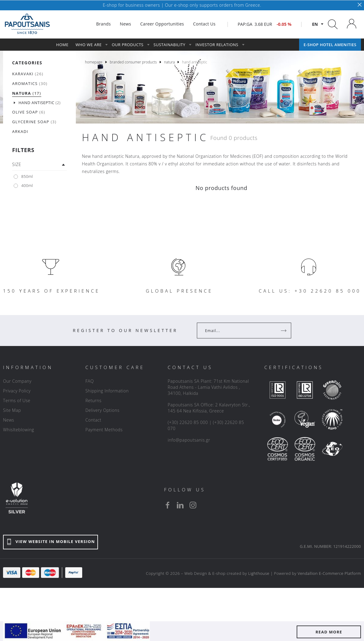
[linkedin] (180, 505)
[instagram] (193, 505)
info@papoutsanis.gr (189, 440)
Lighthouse (259, 573)
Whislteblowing (19, 430)
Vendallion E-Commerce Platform (329, 573)
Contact (93, 420)
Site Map (12, 410)
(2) (40, 103)
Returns (93, 400)
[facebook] (167, 505)
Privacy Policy (17, 391)
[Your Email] (240, 331)
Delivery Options (102, 410)
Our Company (17, 381)
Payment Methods (104, 430)
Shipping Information (107, 391)
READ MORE (329, 632)
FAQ (89, 381)
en (315, 24)
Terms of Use (17, 400)
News (9, 420)
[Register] (284, 331)
